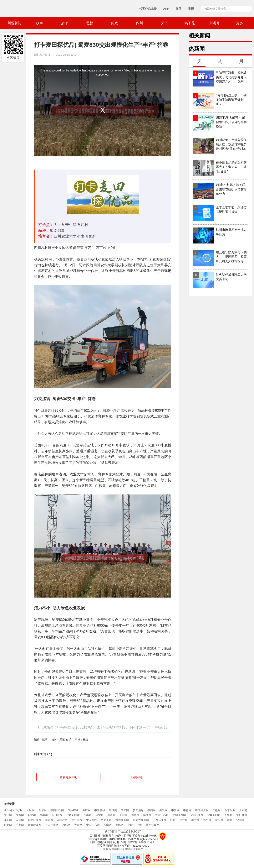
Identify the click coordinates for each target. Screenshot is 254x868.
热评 (64, 23)
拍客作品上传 (148, 9)
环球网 (113, 810)
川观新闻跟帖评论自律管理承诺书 (123, 849)
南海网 (111, 815)
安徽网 (216, 810)
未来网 (125, 810)
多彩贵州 (106, 820)
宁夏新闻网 (214, 815)
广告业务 (123, 831)
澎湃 (139, 825)
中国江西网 (179, 815)
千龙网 (20, 825)
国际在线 (73, 810)
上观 (130, 825)
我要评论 (137, 777)
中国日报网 (57, 810)
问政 (114, 23)
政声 (39, 23)
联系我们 (136, 831)
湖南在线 (62, 820)
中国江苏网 (162, 815)
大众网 (243, 810)
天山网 (123, 815)
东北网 (32, 815)
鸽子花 (190, 23)
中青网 (187, 810)
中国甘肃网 (52, 825)
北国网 (240, 820)
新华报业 (230, 810)
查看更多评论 (68, 777)
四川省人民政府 (13, 810)
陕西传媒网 (153, 825)
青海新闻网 (34, 825)
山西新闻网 (160, 820)
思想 (89, 23)
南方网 (49, 820)
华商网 (147, 815)
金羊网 (44, 815)
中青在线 (100, 810)
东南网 (108, 825)
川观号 (215, 23)
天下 (165, 23)
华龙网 (99, 815)
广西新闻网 (73, 815)
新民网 (119, 825)
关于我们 (110, 831)
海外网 (207, 820)
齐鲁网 (228, 815)
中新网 (175, 810)
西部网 (66, 825)
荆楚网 (135, 815)
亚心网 (8, 820)
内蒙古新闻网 (141, 820)
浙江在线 (77, 820)
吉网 (230, 820)
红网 (173, 820)
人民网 (31, 810)
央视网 (163, 810)
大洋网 (78, 825)
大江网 (8, 815)
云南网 (20, 820)
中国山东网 (93, 825)
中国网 (151, 810)
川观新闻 (14, 23)
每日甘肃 (242, 815)
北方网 (20, 815)
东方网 (183, 820)
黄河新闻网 (122, 820)
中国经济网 (202, 810)
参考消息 (138, 810)
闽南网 (88, 815)
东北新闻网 (34, 820)
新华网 (43, 810)
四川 (140, 23)
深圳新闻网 (196, 815)
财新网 (8, 825)
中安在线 (92, 820)
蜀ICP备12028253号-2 (141, 842)
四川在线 (57, 815)
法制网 (219, 820)
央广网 (86, 810)
